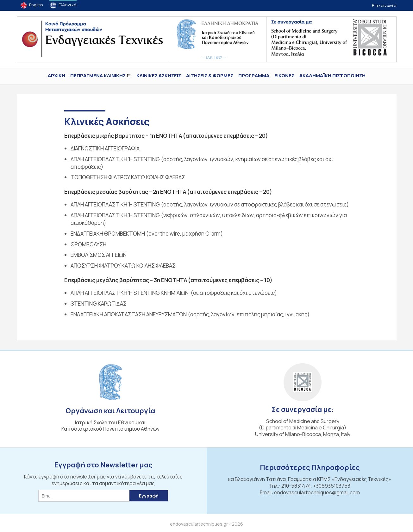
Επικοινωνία (384, 5)
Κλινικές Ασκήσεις (159, 76)
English (36, 5)
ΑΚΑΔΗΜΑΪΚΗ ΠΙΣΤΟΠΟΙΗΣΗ (332, 76)
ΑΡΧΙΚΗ (56, 76)
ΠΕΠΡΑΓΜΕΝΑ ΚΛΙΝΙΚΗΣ (98, 76)
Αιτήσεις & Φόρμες (210, 76)
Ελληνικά (68, 5)
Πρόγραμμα (254, 76)
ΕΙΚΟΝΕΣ (284, 76)
